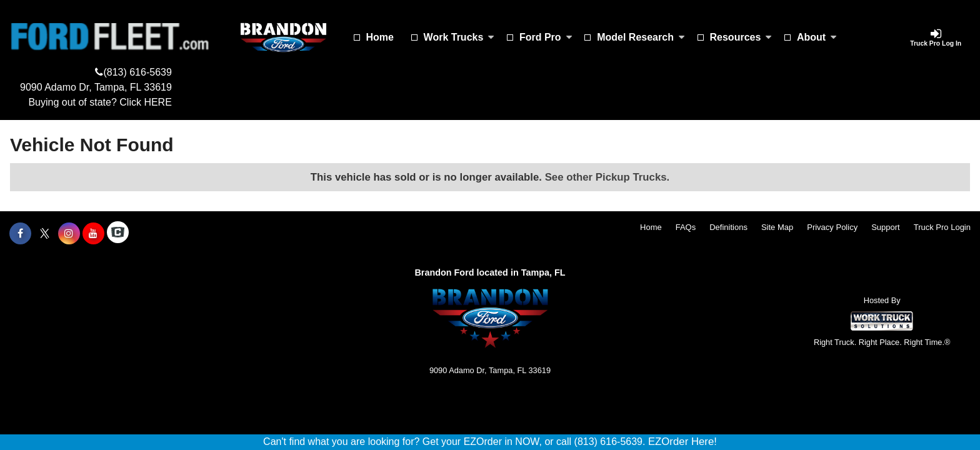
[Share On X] (45, 234)
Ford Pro (546, 37)
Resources (741, 37)
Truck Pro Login (942, 227)
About (817, 37)
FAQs (686, 227)
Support (886, 227)
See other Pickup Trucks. (607, 177)
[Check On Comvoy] (118, 234)
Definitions (728, 227)
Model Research (641, 37)
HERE (157, 102)
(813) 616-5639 (137, 72)
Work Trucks (459, 37)
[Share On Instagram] (69, 234)
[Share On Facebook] (20, 234)
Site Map (777, 227)
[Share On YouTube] (93, 234)
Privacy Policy (832, 227)
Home (380, 37)
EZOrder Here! (682, 442)
